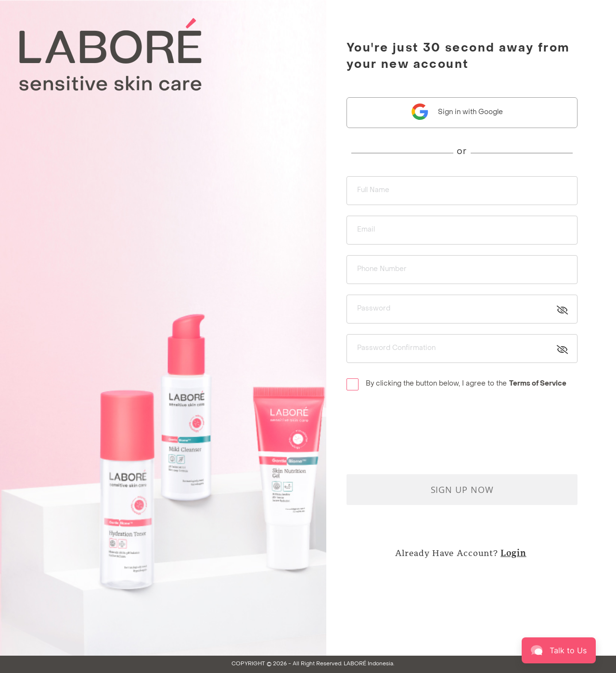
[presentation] (420, 427)
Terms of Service (538, 384)
